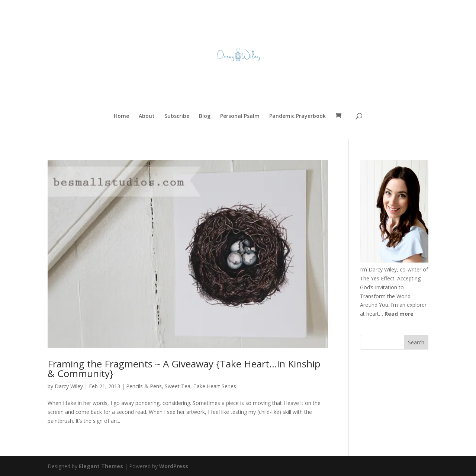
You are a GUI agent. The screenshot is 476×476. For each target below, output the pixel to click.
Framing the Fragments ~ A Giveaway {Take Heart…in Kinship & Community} (184, 369)
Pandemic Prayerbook (297, 116)
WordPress (174, 466)
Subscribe (177, 116)
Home (121, 116)
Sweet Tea (178, 386)
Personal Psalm (240, 116)
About (147, 116)
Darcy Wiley (69, 386)
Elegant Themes (101, 466)
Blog (205, 116)
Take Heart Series (215, 386)
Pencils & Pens (144, 386)
